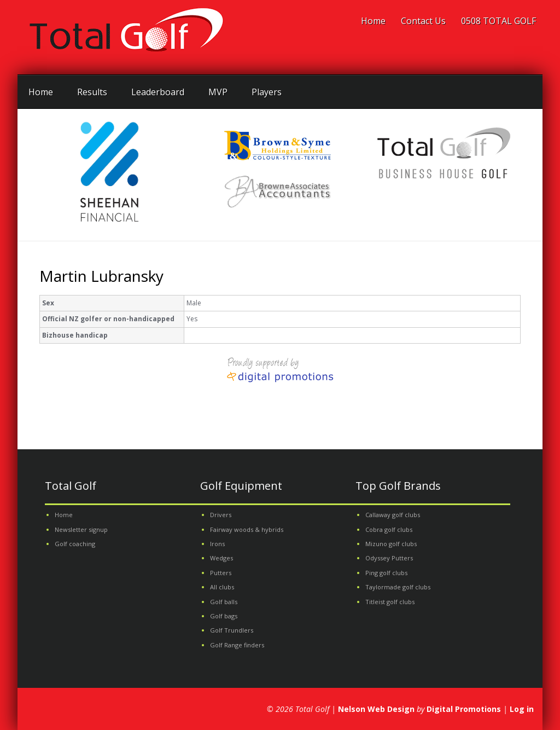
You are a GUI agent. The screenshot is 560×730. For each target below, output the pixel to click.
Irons (217, 544)
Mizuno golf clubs (391, 544)
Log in (522, 709)
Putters (221, 573)
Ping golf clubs (386, 573)
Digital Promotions (464, 709)
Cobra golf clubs (389, 529)
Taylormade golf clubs (398, 587)
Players (267, 92)
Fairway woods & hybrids (247, 529)
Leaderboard (158, 92)
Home (373, 21)
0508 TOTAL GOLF (498, 21)
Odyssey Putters (389, 558)
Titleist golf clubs (390, 602)
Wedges (221, 558)
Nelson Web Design (376, 709)
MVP (218, 92)
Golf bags (224, 616)
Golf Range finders (237, 645)
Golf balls (224, 602)
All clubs (222, 587)
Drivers (221, 515)
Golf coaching (75, 544)
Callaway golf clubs (393, 515)
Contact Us (423, 21)
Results (92, 92)
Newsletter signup (81, 529)
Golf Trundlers (232, 630)
